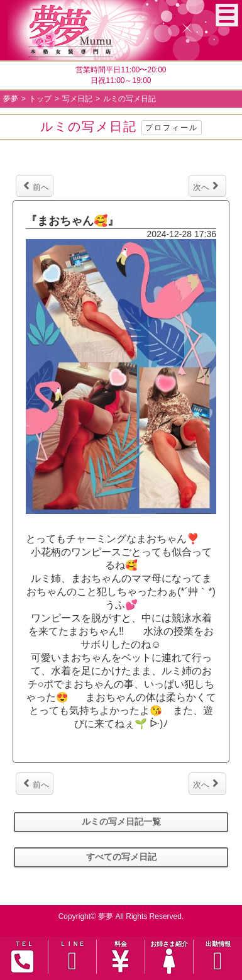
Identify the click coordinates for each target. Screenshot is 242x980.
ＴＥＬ (23, 957)
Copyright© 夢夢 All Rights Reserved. (121, 916)
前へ (36, 186)
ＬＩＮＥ (72, 957)
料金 (121, 957)
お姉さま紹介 (169, 957)
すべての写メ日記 (121, 857)
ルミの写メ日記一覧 (121, 821)
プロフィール (172, 128)
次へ (206, 186)
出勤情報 (218, 957)
